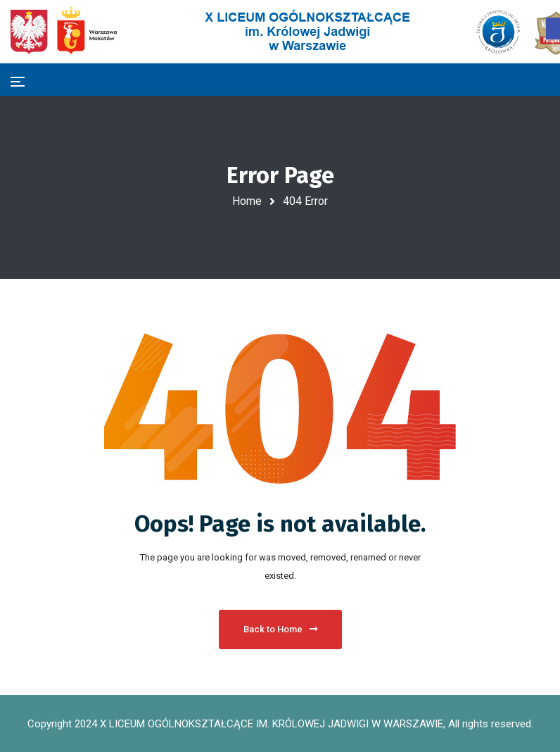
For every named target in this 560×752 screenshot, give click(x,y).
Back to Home (280, 629)
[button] (553, 29)
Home (247, 201)
